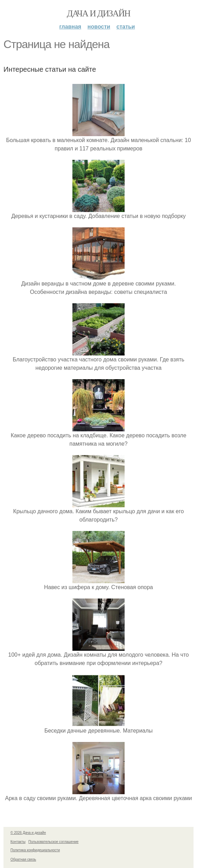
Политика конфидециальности (35, 850)
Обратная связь (23, 859)
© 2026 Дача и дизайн (28, 833)
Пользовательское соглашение (54, 842)
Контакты (18, 842)
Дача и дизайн (98, 13)
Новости (99, 27)
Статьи (126, 27)
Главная (70, 27)
